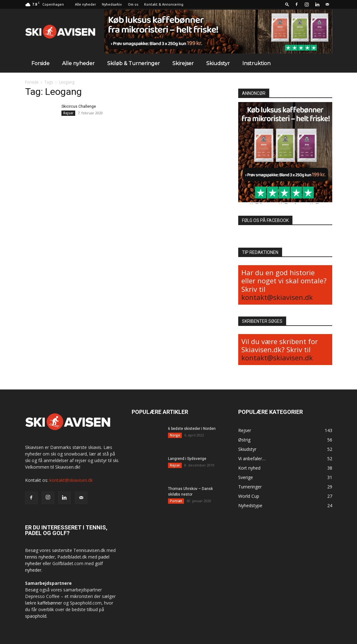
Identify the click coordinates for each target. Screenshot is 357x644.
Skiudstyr (218, 63)
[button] (287, 4)
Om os (133, 4)
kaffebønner (50, 603)
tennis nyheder (40, 557)
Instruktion (256, 63)
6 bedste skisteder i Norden (192, 429)
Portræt (176, 501)
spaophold (36, 616)
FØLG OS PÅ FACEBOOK (265, 220)
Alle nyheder (85, 4)
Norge (175, 435)
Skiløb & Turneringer (134, 63)
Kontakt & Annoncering (164, 4)
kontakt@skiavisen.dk (277, 297)
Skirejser (183, 63)
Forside (40, 63)
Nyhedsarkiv (112, 4)
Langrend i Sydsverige (187, 459)
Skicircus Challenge (79, 106)
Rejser (68, 113)
